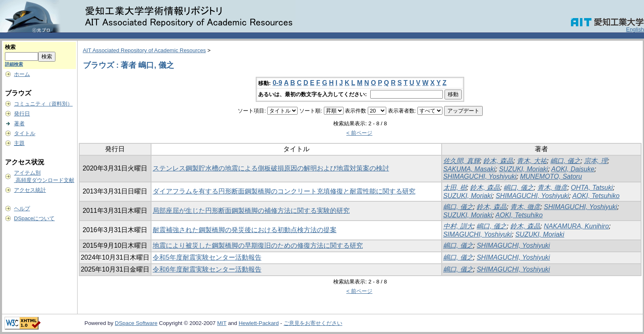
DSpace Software (136, 323)
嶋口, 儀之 (565, 161)
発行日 (22, 114)
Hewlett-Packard (259, 323)
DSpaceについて (34, 218)
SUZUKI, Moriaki (524, 169)
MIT (222, 323)
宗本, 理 (596, 161)
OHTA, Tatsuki (592, 188)
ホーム (22, 74)
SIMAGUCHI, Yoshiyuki (478, 234)
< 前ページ (360, 133)
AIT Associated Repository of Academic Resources (144, 50)
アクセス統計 (30, 190)
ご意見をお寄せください (313, 323)
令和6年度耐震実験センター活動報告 (207, 269)
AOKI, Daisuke (573, 169)
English (635, 29)
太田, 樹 (455, 188)
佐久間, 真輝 (462, 161)
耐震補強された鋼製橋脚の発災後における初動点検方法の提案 (245, 230)
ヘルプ (22, 208)
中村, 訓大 (458, 226)
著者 (19, 123)
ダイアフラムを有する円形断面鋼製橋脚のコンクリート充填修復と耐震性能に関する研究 (284, 191)
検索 (10, 47)
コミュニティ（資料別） (43, 104)
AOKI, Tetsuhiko (596, 196)
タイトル (25, 133)
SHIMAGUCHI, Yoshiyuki (480, 176)
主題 (19, 143)
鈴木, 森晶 (498, 161)
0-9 (277, 83)
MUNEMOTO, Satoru (551, 176)
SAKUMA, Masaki (469, 169)
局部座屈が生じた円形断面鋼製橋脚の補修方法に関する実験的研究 (251, 211)
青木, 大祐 (532, 161)
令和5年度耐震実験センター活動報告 (207, 257)
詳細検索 (14, 64)
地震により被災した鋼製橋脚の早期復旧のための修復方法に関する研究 (258, 245)
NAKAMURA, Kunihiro (576, 226)
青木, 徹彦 (552, 188)
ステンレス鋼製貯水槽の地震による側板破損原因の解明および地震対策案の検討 (271, 168)
